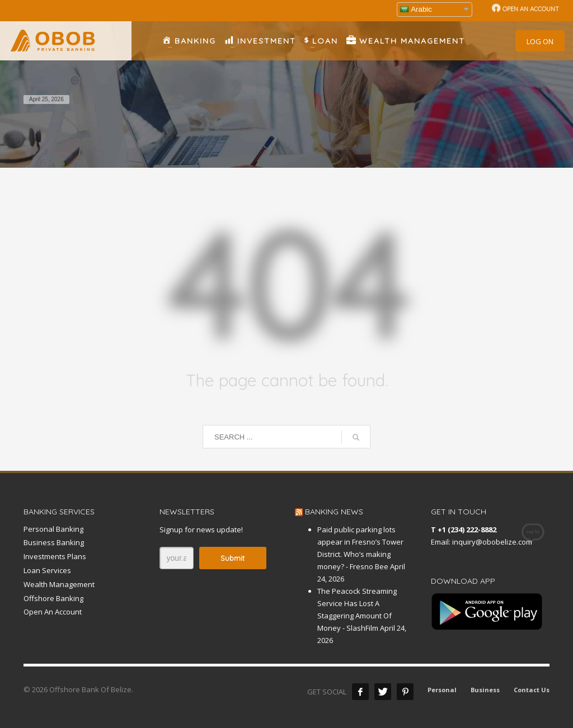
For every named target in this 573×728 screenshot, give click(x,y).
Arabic (416, 9)
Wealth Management (59, 584)
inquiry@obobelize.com (492, 542)
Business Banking (54, 542)
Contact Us (532, 690)
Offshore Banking (53, 598)
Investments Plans (55, 556)
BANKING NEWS (334, 512)
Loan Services (47, 570)
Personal (442, 690)
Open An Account (53, 612)
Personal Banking (53, 529)
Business (485, 690)
